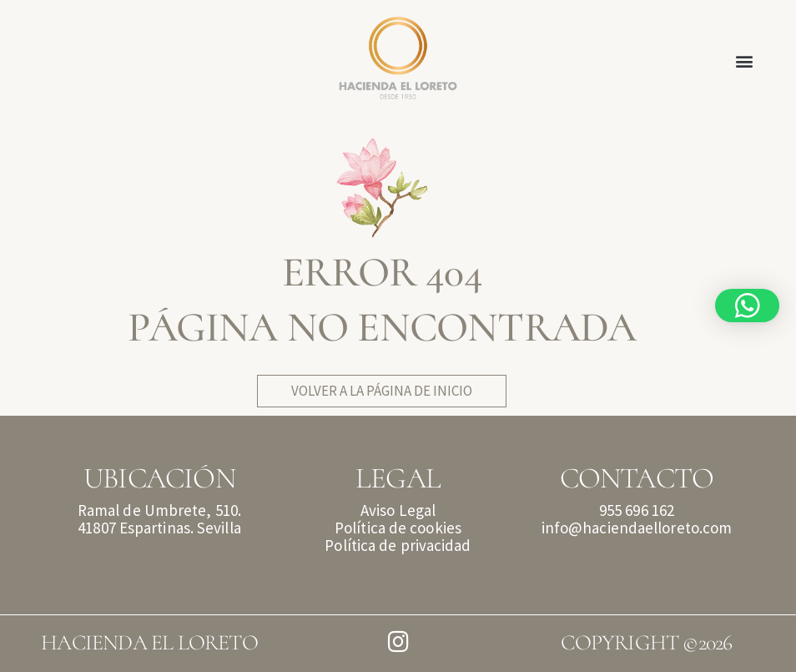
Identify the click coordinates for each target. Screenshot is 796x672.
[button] (744, 61)
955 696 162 (637, 510)
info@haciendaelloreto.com (637, 528)
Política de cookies (398, 528)
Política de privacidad (398, 545)
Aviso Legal (398, 510)
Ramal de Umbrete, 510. (159, 510)
